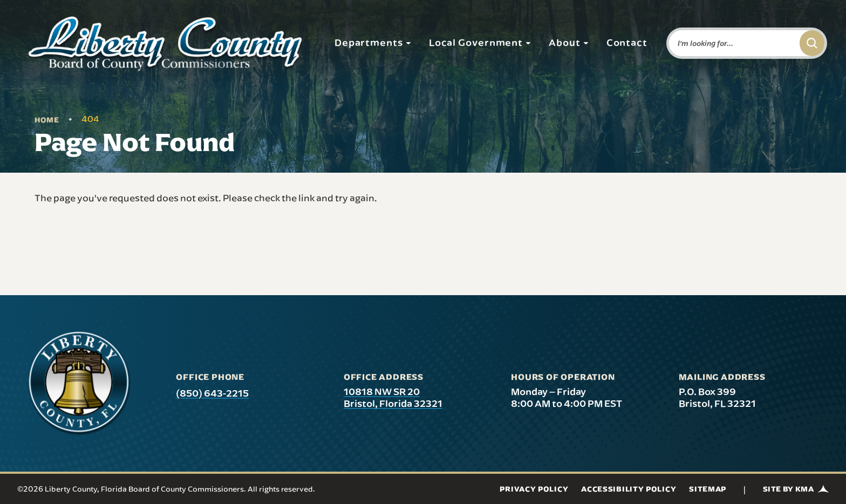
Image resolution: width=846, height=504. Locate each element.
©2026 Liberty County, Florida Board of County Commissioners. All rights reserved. (166, 489)
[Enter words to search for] (732, 43)
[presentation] (79, 383)
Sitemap (708, 489)
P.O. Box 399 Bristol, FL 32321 (717, 397)
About (569, 42)
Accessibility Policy (629, 489)
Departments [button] (373, 42)
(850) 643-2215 (212, 393)
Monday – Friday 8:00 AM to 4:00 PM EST (567, 397)
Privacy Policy (534, 489)
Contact (627, 42)
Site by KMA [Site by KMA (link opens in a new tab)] (796, 489)
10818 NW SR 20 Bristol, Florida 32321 (393, 397)
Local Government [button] (480, 42)
